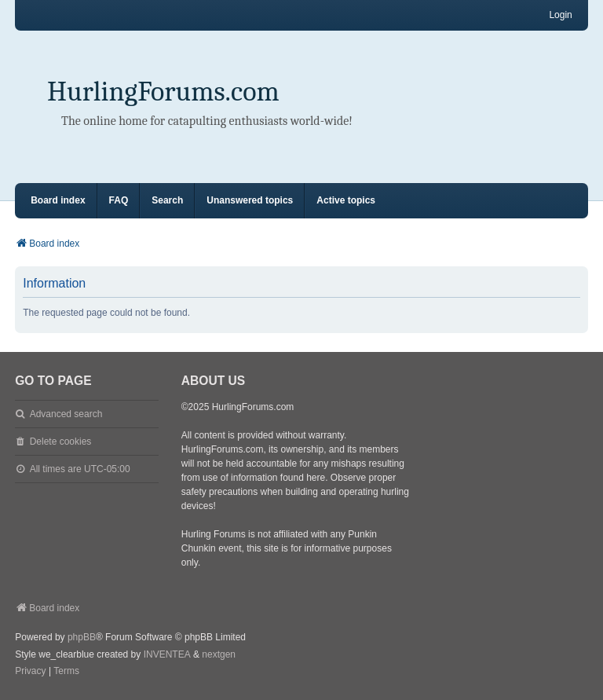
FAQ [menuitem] (119, 200)
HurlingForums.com (163, 92)
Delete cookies (61, 442)
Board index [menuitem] (58, 200)
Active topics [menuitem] (346, 200)
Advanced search (66, 414)
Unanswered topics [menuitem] (250, 200)
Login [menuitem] (560, 15)
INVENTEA (167, 654)
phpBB (82, 637)
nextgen (219, 654)
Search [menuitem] (167, 200)
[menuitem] (30, 672)
